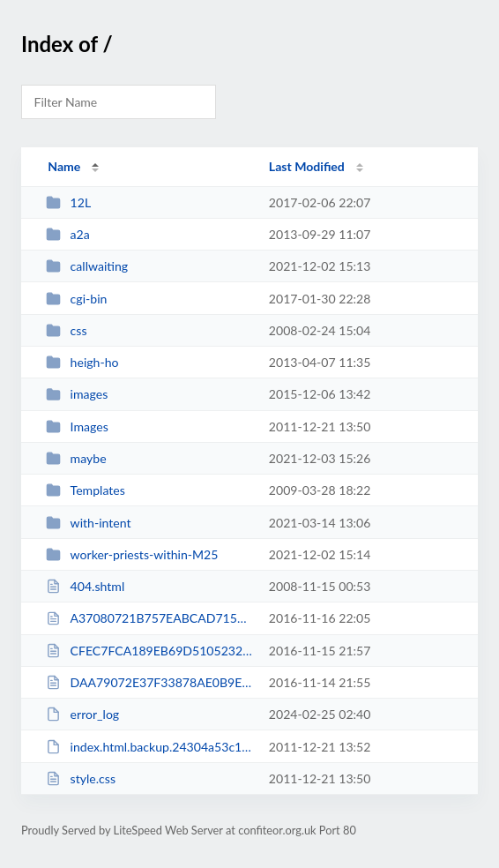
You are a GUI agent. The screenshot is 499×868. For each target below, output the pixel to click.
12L (68, 202)
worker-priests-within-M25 (132, 554)
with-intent (88, 523)
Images (77, 427)
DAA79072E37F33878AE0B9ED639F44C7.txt (149, 682)
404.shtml (85, 586)
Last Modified (307, 166)
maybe (76, 458)
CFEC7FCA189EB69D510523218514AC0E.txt (149, 651)
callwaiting (87, 266)
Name (64, 166)
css (66, 330)
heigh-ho (82, 362)
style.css (81, 778)
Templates (86, 490)
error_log (82, 714)
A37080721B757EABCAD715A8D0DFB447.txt (149, 618)
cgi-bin (76, 299)
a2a (68, 234)
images (77, 394)
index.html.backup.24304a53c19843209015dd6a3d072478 (149, 747)
